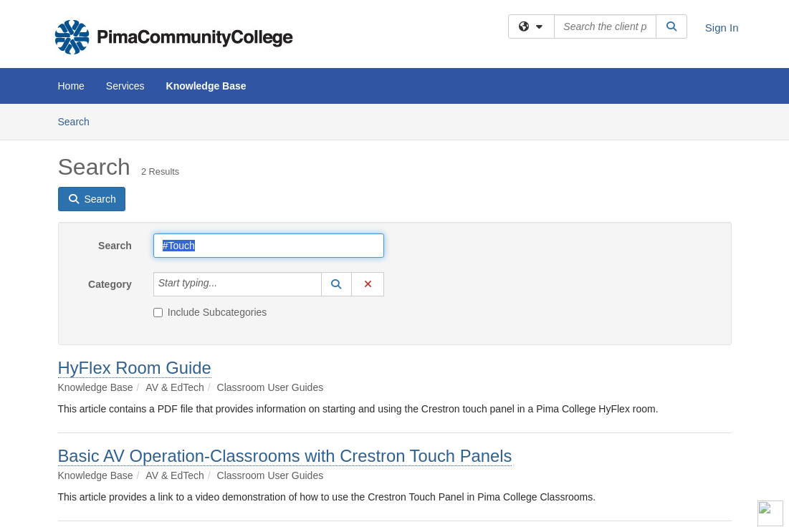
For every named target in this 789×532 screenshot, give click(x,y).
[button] (337, 284)
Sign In (722, 28)
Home (71, 86)
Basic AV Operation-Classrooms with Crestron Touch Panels (285, 456)
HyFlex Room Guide (135, 368)
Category (110, 284)
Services (125, 86)
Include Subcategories (210, 312)
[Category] (225, 284)
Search (79, 121)
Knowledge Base (206, 86)
